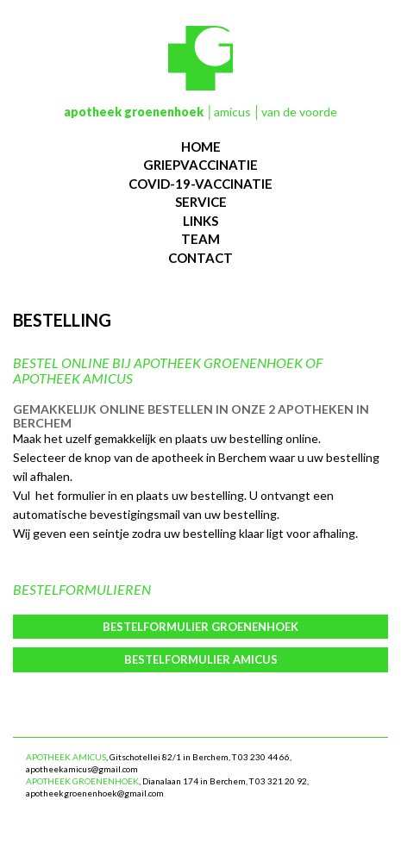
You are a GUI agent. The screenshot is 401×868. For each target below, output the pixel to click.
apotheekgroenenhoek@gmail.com (95, 793)
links (200, 221)
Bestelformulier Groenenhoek (200, 627)
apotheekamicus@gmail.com (82, 769)
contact (200, 258)
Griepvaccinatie (200, 165)
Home (201, 147)
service (201, 202)
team (200, 239)
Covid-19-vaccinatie (200, 184)
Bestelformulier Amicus (201, 659)
